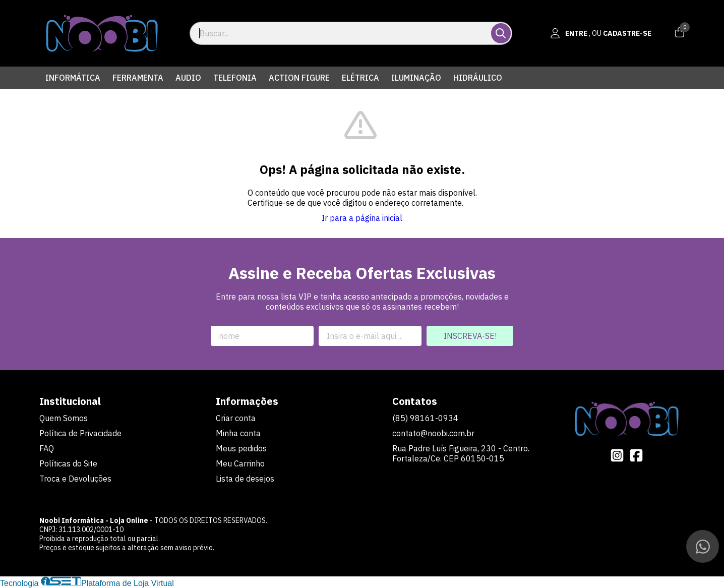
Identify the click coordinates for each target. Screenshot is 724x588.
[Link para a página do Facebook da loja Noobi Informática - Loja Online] (636, 455)
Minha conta (238, 433)
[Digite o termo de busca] (341, 33)
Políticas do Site (68, 463)
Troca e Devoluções (75, 479)
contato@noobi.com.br (433, 433)
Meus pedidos (241, 448)
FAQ (47, 448)
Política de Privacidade (80, 433)
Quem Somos (64, 418)
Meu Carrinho (240, 463)
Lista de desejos (245, 479)
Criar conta (236, 418)
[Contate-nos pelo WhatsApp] (703, 546)
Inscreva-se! (470, 336)
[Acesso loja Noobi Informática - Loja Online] (601, 33)
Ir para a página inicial (362, 218)
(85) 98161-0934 (425, 418)
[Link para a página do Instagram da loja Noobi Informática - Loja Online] (617, 455)
